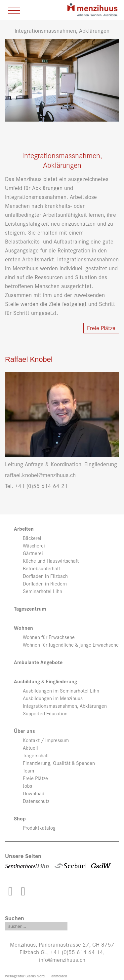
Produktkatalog (39, 828)
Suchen (15, 918)
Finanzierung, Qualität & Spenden (59, 763)
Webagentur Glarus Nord (25, 976)
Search (62, 925)
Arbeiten (24, 529)
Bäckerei (32, 538)
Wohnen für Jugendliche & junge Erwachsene (71, 645)
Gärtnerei (33, 553)
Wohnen (23, 628)
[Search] (36, 926)
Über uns (24, 731)
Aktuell (30, 748)
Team (28, 771)
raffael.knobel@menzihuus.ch (40, 475)
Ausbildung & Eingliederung (45, 681)
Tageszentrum (30, 609)
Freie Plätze (101, 328)
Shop (20, 819)
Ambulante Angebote (38, 662)
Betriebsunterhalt (41, 568)
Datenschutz (36, 801)
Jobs (27, 786)
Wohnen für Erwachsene (49, 637)
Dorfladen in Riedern (45, 584)
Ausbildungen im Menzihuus (53, 698)
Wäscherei (34, 546)
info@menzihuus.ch (62, 959)
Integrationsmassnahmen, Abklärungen (65, 706)
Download (34, 793)
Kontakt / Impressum (46, 740)
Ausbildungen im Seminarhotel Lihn (61, 691)
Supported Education (45, 713)
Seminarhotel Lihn (42, 591)
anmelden (59, 976)
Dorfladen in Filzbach (45, 576)
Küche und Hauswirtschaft (51, 561)
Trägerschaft (36, 755)
